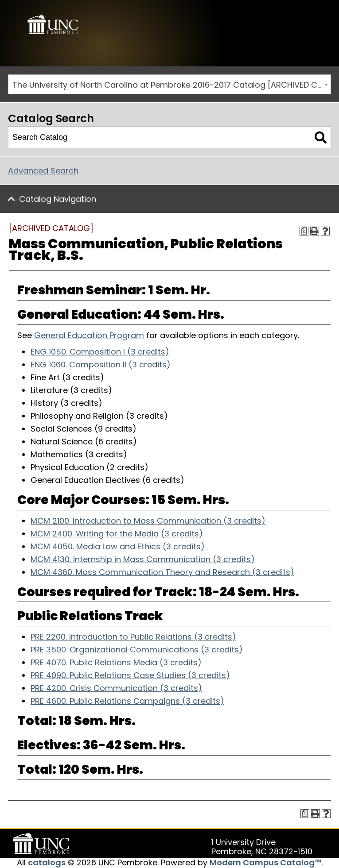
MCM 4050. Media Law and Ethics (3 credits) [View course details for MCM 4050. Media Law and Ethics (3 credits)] (118, 546)
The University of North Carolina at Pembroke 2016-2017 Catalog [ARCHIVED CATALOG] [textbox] (171, 85)
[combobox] (169, 84)
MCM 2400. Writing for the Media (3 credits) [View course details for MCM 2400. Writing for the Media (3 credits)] (117, 534)
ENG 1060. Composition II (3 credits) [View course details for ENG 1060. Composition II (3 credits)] (101, 365)
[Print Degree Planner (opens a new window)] (304, 231)
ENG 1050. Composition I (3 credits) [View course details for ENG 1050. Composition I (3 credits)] (100, 352)
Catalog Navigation (58, 199)
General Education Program (89, 335)
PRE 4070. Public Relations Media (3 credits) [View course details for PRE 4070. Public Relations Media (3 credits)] (116, 662)
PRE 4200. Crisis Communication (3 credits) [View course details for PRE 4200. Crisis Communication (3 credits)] (116, 688)
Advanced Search (43, 171)
